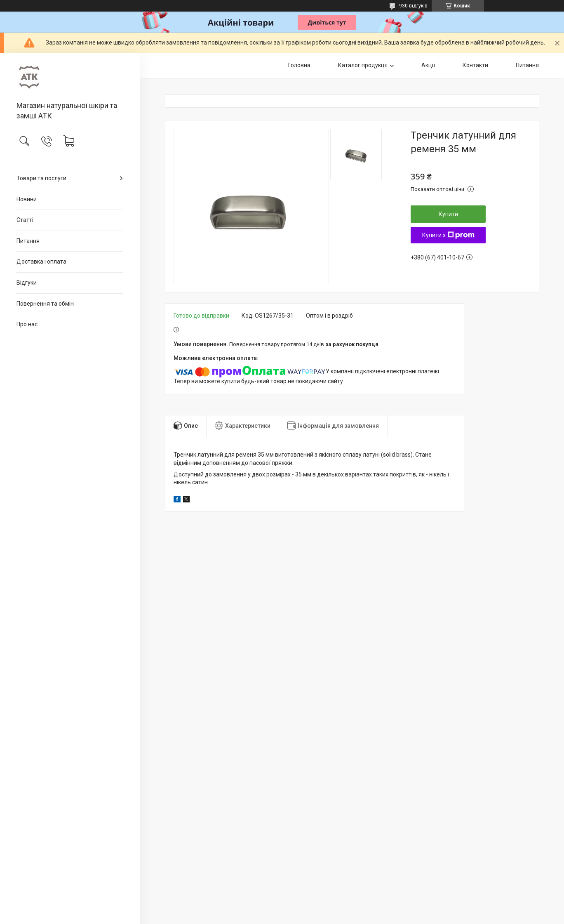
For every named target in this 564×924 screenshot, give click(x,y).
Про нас (27, 324)
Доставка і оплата (41, 262)
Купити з (448, 235)
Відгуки (27, 283)
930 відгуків (413, 6)
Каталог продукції (363, 65)
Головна (299, 65)
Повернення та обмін (45, 304)
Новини (27, 199)
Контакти (475, 65)
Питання (28, 241)
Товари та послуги (41, 178)
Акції (428, 65)
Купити (448, 214)
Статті (25, 220)
